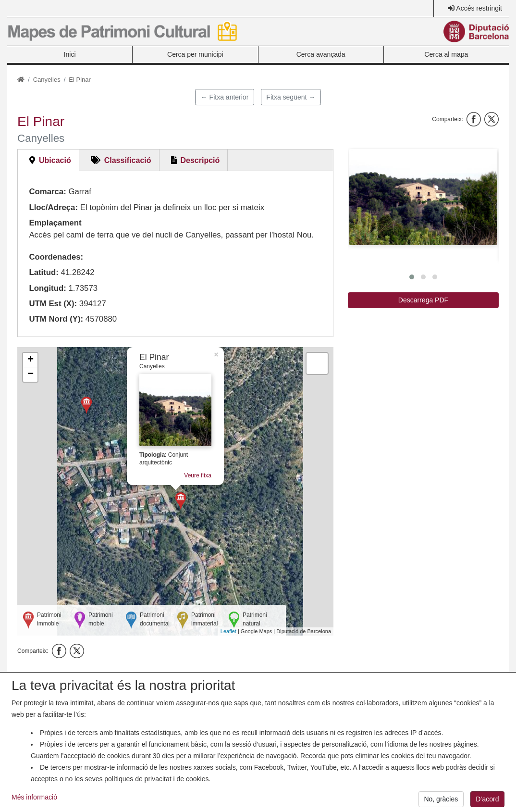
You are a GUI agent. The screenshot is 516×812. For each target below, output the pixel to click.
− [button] (31, 375)
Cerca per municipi (195, 54)
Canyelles (47, 80)
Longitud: (47, 288)
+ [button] (31, 360)
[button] (423, 197)
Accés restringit (479, 8)
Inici (70, 54)
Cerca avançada (321, 54)
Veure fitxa (198, 475)
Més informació (34, 804)
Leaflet (228, 631)
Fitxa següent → (291, 97)
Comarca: (47, 192)
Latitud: (44, 272)
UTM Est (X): (53, 304)
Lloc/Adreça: (53, 207)
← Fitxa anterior (225, 97)
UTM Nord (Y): (56, 319)
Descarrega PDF (423, 300)
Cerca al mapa (446, 54)
